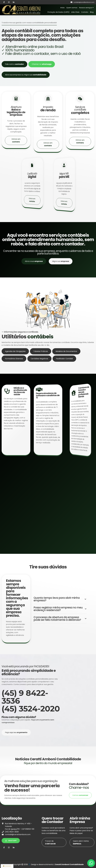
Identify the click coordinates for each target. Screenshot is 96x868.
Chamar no (42, 64)
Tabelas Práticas (41, 362)
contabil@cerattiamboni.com (18, 834)
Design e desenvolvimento (41, 864)
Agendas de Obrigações (15, 362)
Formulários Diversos (14, 369)
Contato (85, 12)
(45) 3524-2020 (12, 832)
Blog (92, 12)
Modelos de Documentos (66, 362)
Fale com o (14, 64)
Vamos (80, 795)
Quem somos (72, 8)
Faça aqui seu (16, 732)
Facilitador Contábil (64, 369)
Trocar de (50, 842)
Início (63, 8)
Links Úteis (75, 12)
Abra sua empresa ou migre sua (26, 75)
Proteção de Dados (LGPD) (59, 12)
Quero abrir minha (81, 842)
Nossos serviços (86, 8)
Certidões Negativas (39, 369)
